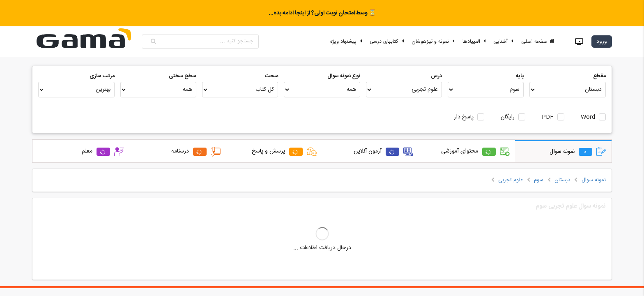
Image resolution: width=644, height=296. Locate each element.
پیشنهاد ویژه (347, 42)
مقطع (599, 76)
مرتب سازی (102, 76)
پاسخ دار (464, 117)
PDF (548, 117)
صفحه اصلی (538, 42)
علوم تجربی (511, 180)
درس (436, 76)
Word (588, 117)
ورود (602, 42)
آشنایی (504, 42)
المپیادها (475, 42)
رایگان (508, 117)
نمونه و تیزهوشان (434, 42)
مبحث (271, 76)
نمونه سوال (594, 180)
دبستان (562, 180)
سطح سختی (183, 76)
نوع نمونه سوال (344, 76)
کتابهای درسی (388, 42)
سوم (539, 180)
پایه (520, 76)
